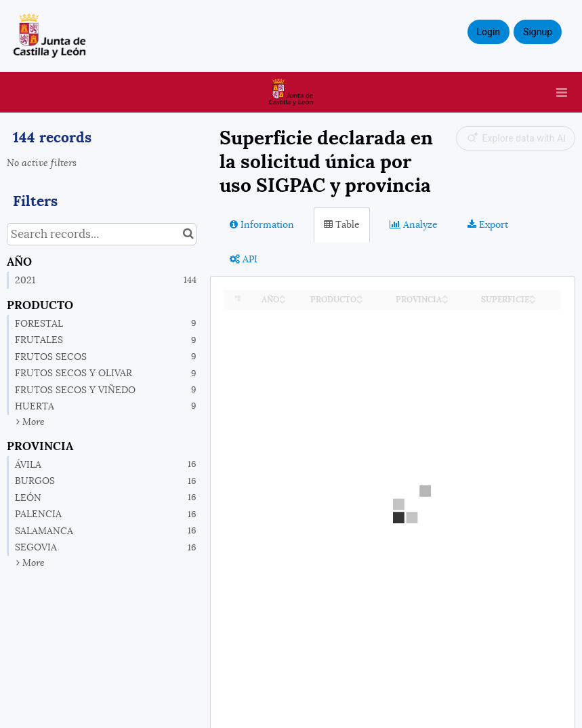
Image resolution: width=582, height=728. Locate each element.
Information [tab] (262, 224)
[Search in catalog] (188, 234)
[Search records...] (102, 234)
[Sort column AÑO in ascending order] (283, 296)
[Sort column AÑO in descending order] (283, 301)
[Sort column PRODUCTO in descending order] (360, 301)
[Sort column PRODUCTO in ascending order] (360, 296)
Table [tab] (342, 224)
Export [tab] (488, 224)
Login (489, 32)
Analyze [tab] (414, 224)
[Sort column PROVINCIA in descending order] (445, 301)
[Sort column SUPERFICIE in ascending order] (533, 296)
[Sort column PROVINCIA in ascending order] (445, 296)
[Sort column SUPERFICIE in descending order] (533, 301)
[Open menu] (562, 92)
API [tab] (244, 259)
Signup (538, 32)
